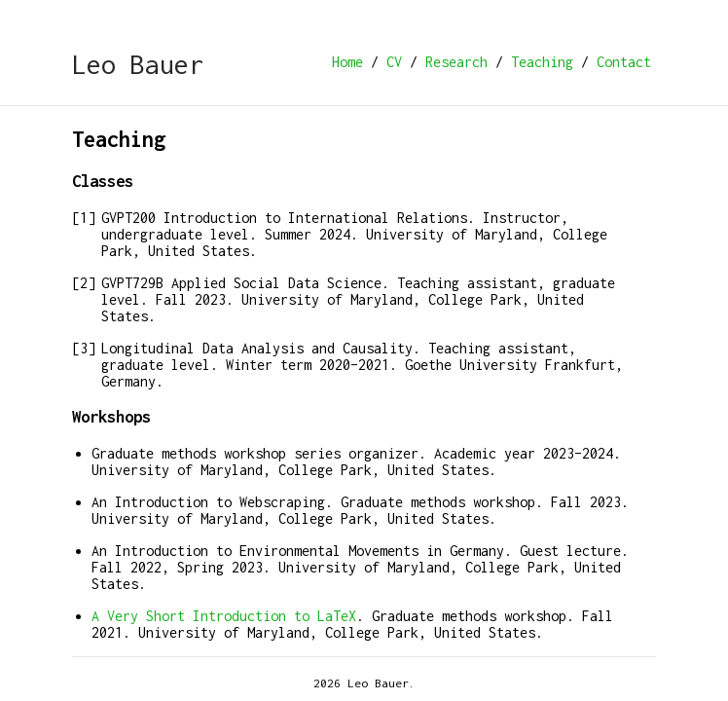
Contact (624, 62)
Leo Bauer (138, 64)
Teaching (542, 62)
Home (347, 62)
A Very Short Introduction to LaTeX (224, 616)
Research (456, 62)
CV (394, 62)
